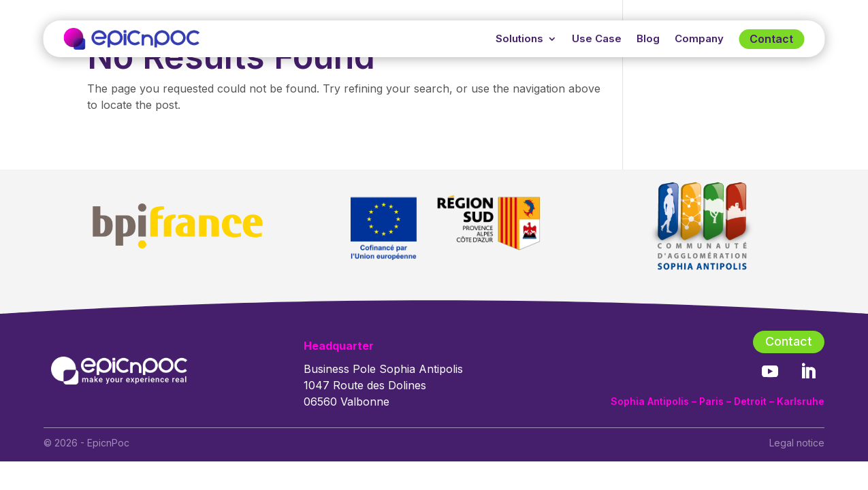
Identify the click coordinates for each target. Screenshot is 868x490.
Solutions (519, 38)
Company (699, 38)
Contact (771, 39)
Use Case (597, 38)
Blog (648, 38)
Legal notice (797, 443)
